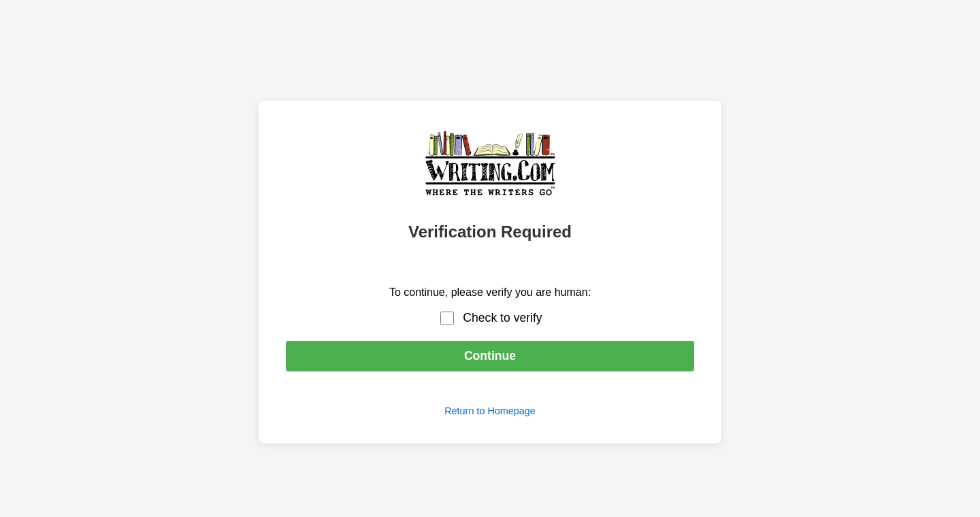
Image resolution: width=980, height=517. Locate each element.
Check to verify (502, 318)
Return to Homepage (490, 411)
